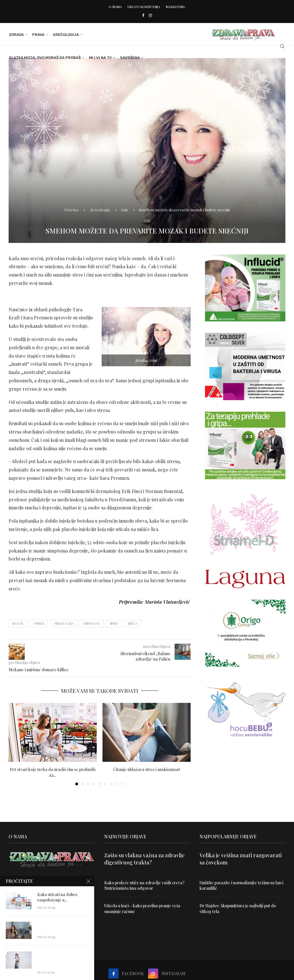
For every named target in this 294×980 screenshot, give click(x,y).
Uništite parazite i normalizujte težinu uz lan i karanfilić (241, 886)
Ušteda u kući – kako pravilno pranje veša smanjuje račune (142, 909)
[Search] (283, 46)
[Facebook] (143, 15)
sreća (133, 623)
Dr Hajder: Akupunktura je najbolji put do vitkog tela (238, 909)
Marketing (175, 7)
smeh (114, 623)
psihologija (64, 623)
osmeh (39, 623)
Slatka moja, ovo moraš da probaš (45, 58)
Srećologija (66, 35)
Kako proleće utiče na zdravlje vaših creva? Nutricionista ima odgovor (144, 886)
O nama (115, 7)
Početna (71, 210)
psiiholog (92, 623)
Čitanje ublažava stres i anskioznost (147, 769)
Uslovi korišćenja (144, 7)
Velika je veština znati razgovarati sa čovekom (241, 859)
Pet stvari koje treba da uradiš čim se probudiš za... (53, 772)
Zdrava (16, 35)
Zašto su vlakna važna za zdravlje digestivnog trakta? (144, 859)
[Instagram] (150, 15)
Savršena (130, 58)
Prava (38, 35)
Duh (124, 210)
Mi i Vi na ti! (100, 58)
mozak (18, 623)
